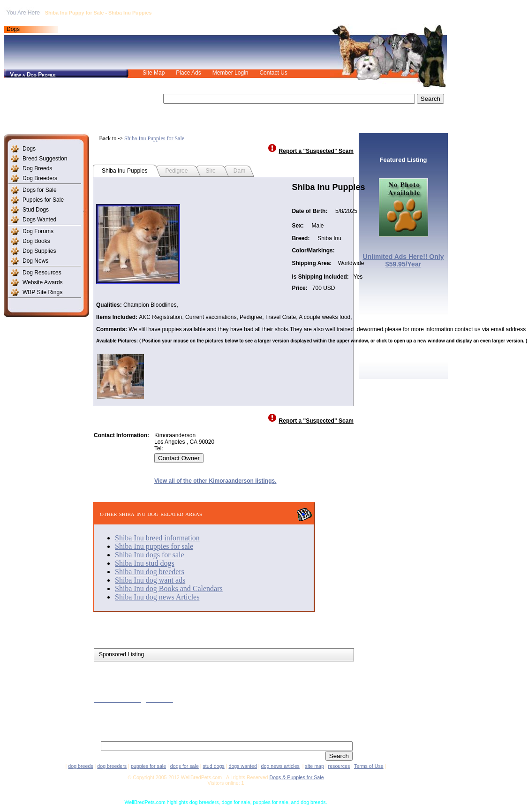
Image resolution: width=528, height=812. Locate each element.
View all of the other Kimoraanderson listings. (215, 481)
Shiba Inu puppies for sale (154, 546)
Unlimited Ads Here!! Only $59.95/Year (404, 260)
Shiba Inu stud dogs (145, 563)
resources (339, 766)
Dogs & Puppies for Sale (296, 777)
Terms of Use (369, 766)
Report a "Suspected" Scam (316, 151)
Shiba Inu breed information (157, 538)
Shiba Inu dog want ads (150, 580)
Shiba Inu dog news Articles (157, 597)
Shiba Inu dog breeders (150, 572)
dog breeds (80, 766)
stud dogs (214, 766)
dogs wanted (242, 766)
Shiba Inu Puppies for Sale (154, 138)
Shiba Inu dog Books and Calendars (169, 588)
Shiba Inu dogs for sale (150, 555)
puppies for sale (148, 766)
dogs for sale (185, 766)
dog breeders (112, 766)
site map (315, 766)
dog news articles (280, 766)
